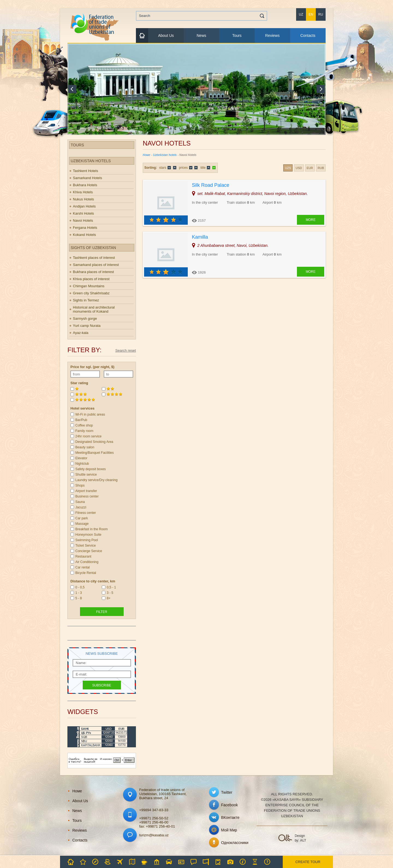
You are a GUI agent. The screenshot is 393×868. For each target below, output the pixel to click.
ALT (303, 840)
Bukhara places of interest (93, 272)
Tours (237, 35)
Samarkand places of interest (96, 265)
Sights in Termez (86, 300)
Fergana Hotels (85, 228)
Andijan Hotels (84, 206)
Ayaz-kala (81, 333)
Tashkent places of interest (94, 258)
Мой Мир (229, 830)
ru (321, 14)
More (311, 220)
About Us (166, 35)
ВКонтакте (230, 817)
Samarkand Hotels (87, 178)
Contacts (308, 35)
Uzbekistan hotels (165, 155)
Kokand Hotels (84, 235)
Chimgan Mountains (89, 286)
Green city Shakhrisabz (91, 293)
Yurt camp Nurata (87, 326)
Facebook (229, 805)
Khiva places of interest (91, 279)
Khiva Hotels (83, 192)
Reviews (273, 35)
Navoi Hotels (83, 220)
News (201, 35)
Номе (147, 155)
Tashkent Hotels (86, 171)
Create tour (308, 862)
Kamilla (200, 237)
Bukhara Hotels (85, 185)
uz (301, 14)
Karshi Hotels (83, 213)
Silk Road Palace (211, 185)
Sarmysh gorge (85, 319)
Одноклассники (235, 843)
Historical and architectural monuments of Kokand (94, 309)
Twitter (227, 792)
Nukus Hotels (83, 199)
